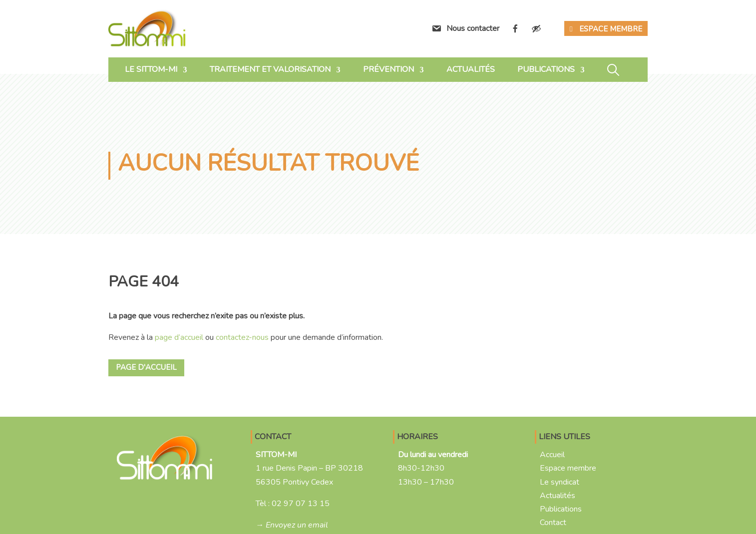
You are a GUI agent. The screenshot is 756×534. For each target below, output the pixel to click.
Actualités (471, 69)
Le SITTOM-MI (151, 69)
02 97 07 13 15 (301, 504)
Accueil (552, 455)
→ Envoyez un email (292, 525)
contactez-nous (242, 337)
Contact (553, 523)
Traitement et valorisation (270, 69)
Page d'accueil (146, 367)
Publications (546, 69)
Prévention (388, 69)
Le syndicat (560, 482)
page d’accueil (179, 337)
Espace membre (611, 29)
